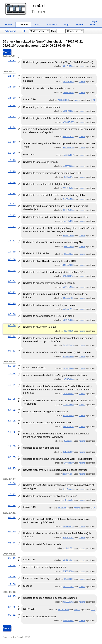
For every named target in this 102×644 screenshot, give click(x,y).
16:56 (12, 483)
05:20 (12, 303)
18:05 (12, 399)
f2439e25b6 (68, 571)
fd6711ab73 (68, 526)
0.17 (93, 610)
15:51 (12, 204)
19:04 (12, 127)
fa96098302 (68, 602)
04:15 (12, 596)
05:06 (12, 314)
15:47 (12, 215)
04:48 (12, 517)
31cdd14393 (68, 210)
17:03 (12, 446)
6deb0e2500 (68, 66)
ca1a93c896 (68, 92)
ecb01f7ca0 (68, 235)
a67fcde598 (68, 287)
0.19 (93, 508)
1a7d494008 (68, 379)
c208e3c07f (68, 463)
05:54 (12, 281)
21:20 (12, 98)
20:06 (12, 577)
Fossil (20, 637)
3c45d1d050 (68, 452)
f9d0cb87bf (69, 177)
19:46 (12, 374)
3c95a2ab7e (63, 508)
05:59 (12, 259)
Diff (24, 31)
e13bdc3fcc (68, 548)
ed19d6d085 (68, 320)
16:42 (12, 494)
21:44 (12, 76)
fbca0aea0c (68, 489)
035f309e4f (69, 331)
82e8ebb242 (68, 537)
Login (94, 21)
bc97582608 (68, 166)
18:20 (12, 160)
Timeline (23, 25)
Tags (67, 25)
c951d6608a (68, 111)
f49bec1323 (68, 265)
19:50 (12, 366)
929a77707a (68, 276)
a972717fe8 (68, 587)
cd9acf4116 (68, 309)
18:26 (12, 153)
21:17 (12, 117)
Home (8, 25)
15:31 (12, 241)
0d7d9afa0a (68, 394)
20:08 (12, 566)
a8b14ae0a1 (68, 560)
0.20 (93, 100)
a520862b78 (68, 136)
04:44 (12, 336)
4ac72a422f (68, 221)
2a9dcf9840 (68, 368)
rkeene (82, 66)
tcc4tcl (38, 6)
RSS (27, 637)
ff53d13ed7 (69, 441)
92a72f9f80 (69, 579)
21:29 (12, 87)
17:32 (12, 410)
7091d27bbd (63, 100)
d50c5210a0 (63, 610)
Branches (52, 25)
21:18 (12, 106)
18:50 (12, 142)
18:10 (12, 171)
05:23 (12, 292)
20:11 (12, 558)
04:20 (12, 532)
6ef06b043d (68, 427)
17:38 (12, 194)
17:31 (12, 61)
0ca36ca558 (68, 199)
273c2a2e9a (68, 188)
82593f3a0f (69, 254)
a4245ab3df (68, 500)
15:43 (12, 227)
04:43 (12, 351)
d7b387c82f (68, 122)
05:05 (12, 457)
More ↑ (7, 52)
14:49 (12, 252)
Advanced (10, 31)
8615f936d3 (68, 81)
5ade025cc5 (68, 345)
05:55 (12, 271)
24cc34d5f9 (68, 405)
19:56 (12, 584)
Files (38, 25)
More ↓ (7, 628)
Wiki (92, 25)
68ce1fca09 (68, 415)
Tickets (80, 25)
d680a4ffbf (69, 155)
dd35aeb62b (68, 147)
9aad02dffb (69, 246)
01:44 (12, 543)
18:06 (12, 183)
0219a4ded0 (68, 356)
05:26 (12, 506)
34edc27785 (68, 298)
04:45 (12, 468)
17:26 (12, 432)
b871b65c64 (68, 620)
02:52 (12, 607)
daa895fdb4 (68, 474)
